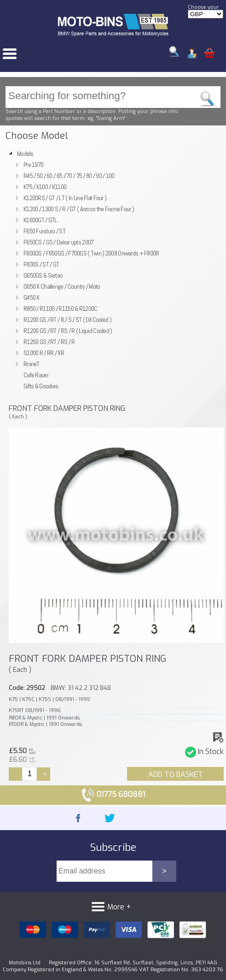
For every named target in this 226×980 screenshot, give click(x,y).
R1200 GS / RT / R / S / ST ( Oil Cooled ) (67, 320)
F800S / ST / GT (41, 264)
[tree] (113, 270)
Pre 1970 (33, 165)
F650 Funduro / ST (44, 231)
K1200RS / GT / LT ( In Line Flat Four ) (65, 198)
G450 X (32, 297)
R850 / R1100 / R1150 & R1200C (60, 309)
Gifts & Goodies (41, 386)
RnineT (32, 364)
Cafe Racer (36, 375)
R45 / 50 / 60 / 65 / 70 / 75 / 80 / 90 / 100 (69, 176)
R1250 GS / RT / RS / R (49, 342)
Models (25, 154)
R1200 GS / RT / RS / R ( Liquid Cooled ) (68, 331)
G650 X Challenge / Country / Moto (62, 286)
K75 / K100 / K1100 (45, 187)
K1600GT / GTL (40, 220)
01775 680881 (113, 794)
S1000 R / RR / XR (44, 353)
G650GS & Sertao (43, 275)
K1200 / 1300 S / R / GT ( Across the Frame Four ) (79, 209)
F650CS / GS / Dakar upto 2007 (58, 242)
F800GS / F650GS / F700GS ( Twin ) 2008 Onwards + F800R (91, 253)
